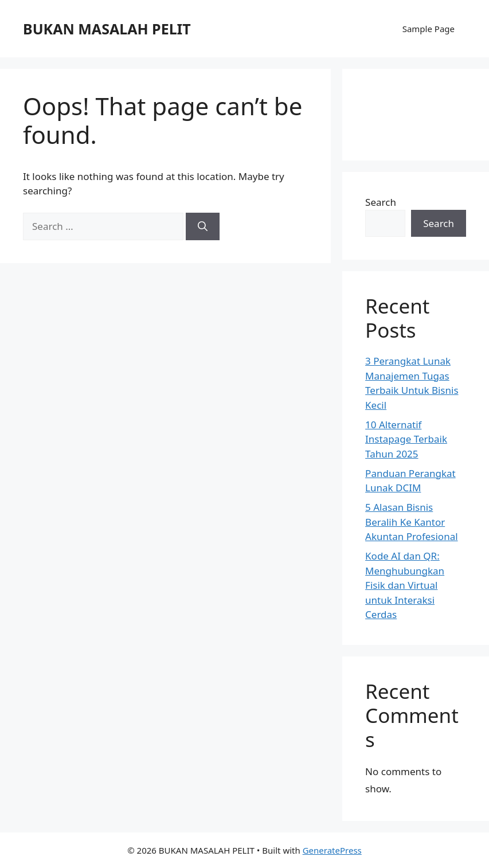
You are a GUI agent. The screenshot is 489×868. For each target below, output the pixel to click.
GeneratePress (332, 850)
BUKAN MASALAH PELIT (107, 29)
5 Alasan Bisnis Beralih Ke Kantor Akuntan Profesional (411, 522)
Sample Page (429, 29)
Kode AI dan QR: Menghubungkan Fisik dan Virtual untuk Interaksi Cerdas (405, 585)
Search (381, 202)
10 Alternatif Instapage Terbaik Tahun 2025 (406, 439)
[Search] (203, 226)
